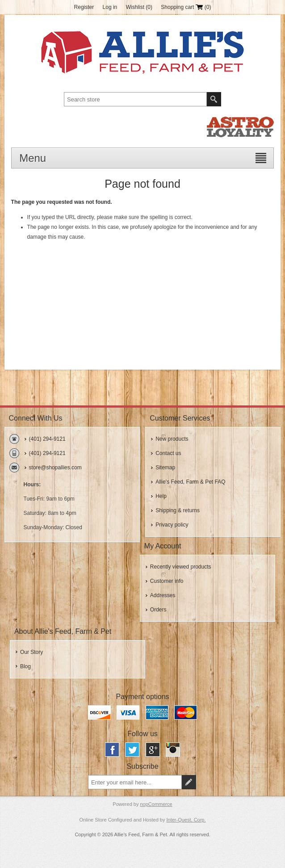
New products (172, 439)
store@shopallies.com (55, 468)
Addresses (163, 595)
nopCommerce (156, 804)
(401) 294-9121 (47, 439)
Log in (110, 7)
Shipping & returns (178, 510)
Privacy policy (172, 525)
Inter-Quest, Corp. (186, 820)
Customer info (167, 581)
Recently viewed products (181, 567)
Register (84, 7)
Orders (158, 610)
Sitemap (165, 468)
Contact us (168, 453)
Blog (25, 666)
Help (161, 496)
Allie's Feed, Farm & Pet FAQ (190, 482)
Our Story (31, 652)
